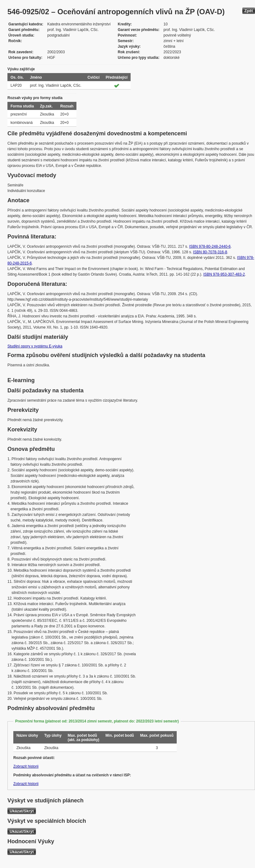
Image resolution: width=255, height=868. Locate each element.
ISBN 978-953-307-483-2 (224, 274)
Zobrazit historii (26, 766)
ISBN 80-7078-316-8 (210, 252)
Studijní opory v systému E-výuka (35, 346)
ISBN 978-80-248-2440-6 (210, 246)
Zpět (249, 11)
